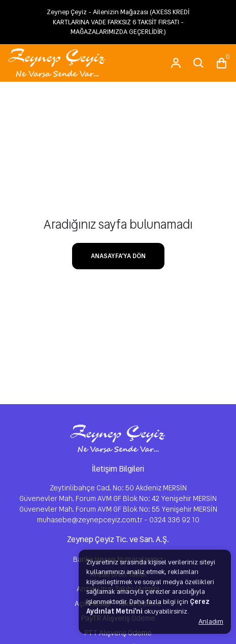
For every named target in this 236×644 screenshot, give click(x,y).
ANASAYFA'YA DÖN (118, 256)
